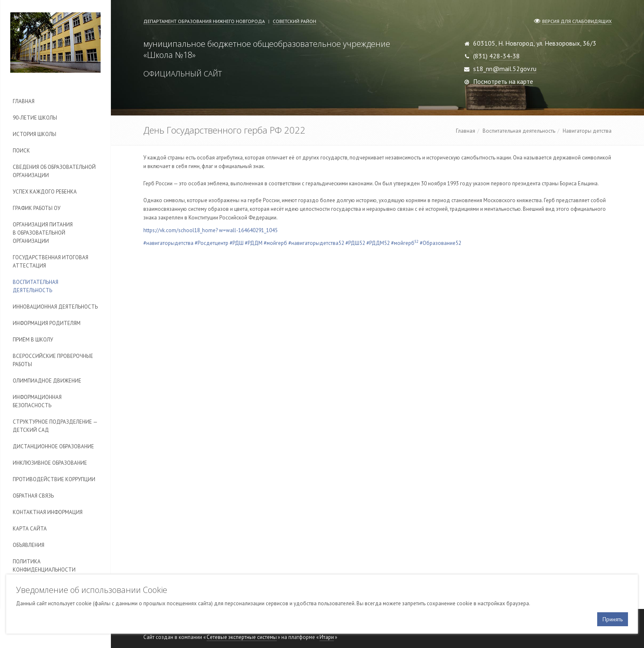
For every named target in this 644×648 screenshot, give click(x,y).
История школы (34, 134)
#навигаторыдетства (168, 243)
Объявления (29, 545)
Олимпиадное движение (47, 381)
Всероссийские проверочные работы (53, 360)
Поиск (21, 151)
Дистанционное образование (53, 446)
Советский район (294, 21)
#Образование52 (440, 243)
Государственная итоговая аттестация (51, 262)
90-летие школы (35, 118)
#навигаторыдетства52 (316, 243)
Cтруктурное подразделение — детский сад (55, 426)
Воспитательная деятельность (36, 286)
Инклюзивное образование (50, 463)
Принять (613, 619)
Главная (24, 101)
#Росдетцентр (212, 243)
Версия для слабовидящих (577, 21)
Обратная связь (33, 496)
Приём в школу (33, 340)
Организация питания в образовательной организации (43, 233)
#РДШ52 (355, 243)
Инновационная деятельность (55, 307)
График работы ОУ (37, 208)
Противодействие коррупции (54, 479)
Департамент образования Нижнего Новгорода (204, 21)
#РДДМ (254, 243)
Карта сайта (30, 529)
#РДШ (237, 243)
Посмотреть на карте (503, 81)
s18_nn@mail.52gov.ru (505, 69)
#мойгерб (275, 243)
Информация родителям (47, 323)
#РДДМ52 (378, 243)
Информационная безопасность (37, 401)
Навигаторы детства (587, 131)
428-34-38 (505, 56)
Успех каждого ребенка (45, 192)
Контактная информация (48, 512)
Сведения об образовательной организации (54, 171)
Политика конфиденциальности (44, 566)
